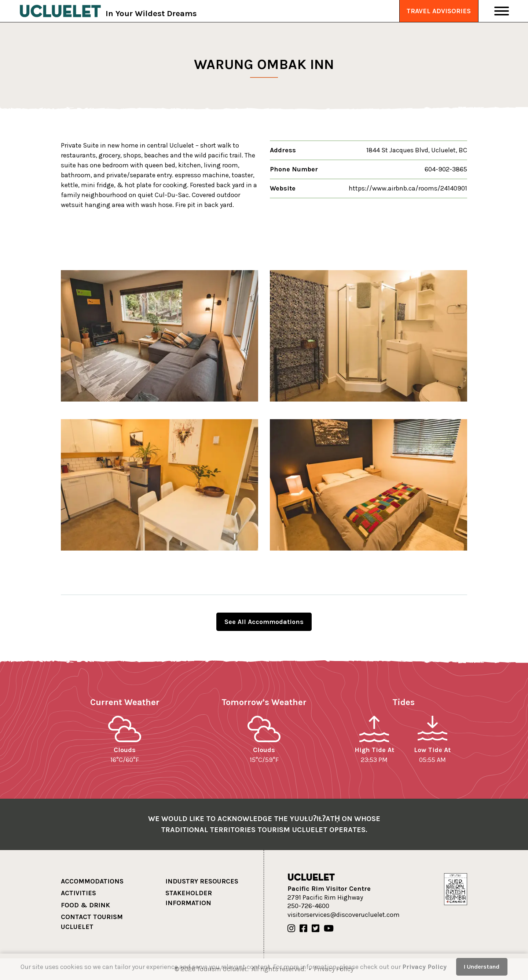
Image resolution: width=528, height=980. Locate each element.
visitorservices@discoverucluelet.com (344, 915)
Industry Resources (202, 881)
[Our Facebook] (303, 929)
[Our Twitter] (316, 929)
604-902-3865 (446, 169)
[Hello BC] (455, 889)
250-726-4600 (308, 906)
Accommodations (92, 881)
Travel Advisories (439, 11)
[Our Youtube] (329, 929)
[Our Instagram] (291, 929)
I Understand (482, 967)
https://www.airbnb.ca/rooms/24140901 (408, 188)
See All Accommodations (264, 622)
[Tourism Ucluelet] (60, 11)
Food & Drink (85, 905)
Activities (78, 893)
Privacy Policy (424, 967)
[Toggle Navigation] (502, 11)
